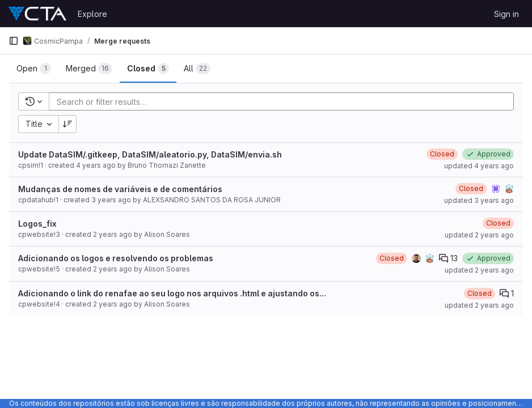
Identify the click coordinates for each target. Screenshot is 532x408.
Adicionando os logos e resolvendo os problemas (116, 258)
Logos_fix (37, 224)
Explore (92, 14)
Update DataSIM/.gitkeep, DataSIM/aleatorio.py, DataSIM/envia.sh (150, 154)
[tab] (34, 69)
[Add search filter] (285, 101)
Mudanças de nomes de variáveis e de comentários (120, 189)
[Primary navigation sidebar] (14, 41)
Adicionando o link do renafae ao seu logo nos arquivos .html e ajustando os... (172, 293)
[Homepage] (37, 14)
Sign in (506, 14)
